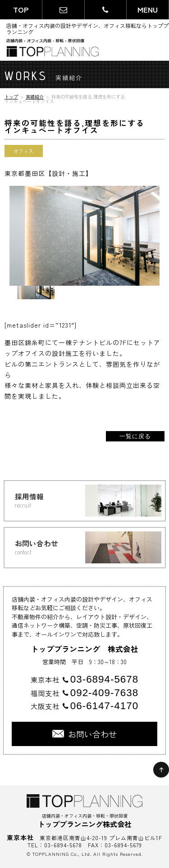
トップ (11, 97)
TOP (21, 9)
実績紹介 (35, 97)
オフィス (23, 151)
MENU (148, 9)
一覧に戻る (135, 436)
